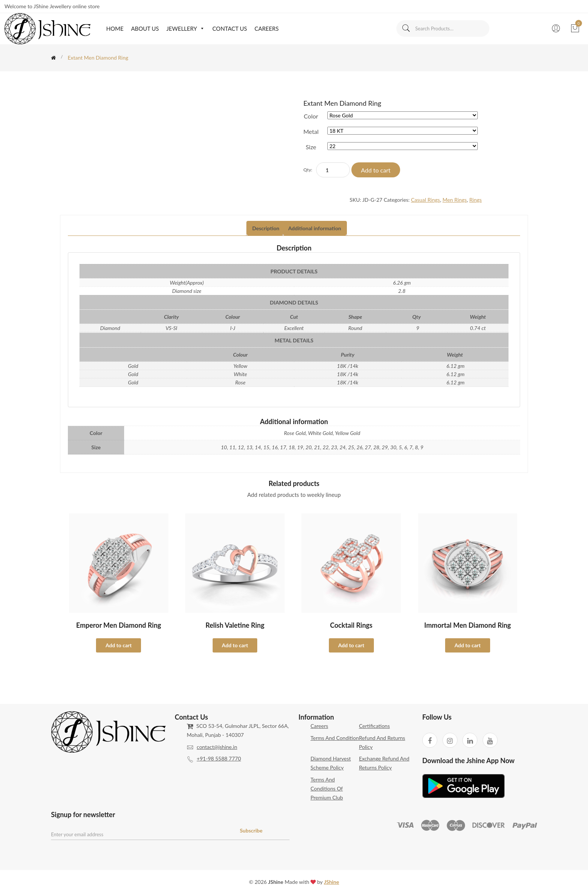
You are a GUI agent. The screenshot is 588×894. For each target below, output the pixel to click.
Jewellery (186, 28)
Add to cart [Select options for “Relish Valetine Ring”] (235, 645)
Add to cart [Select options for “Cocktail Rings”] (351, 645)
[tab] (266, 228)
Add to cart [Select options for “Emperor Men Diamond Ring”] (118, 645)
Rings (475, 200)
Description (266, 228)
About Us (145, 28)
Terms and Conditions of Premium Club (327, 788)
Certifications (374, 726)
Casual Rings (425, 200)
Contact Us (229, 28)
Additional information (315, 228)
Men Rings (455, 200)
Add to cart (376, 170)
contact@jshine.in (217, 747)
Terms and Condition (335, 738)
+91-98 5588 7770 (219, 758)
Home (115, 28)
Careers (267, 28)
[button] (201, 28)
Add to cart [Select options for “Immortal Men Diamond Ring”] (468, 645)
